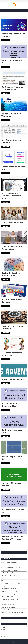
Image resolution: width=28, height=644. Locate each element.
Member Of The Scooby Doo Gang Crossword (12, 538)
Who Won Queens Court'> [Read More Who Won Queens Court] (14, 213)
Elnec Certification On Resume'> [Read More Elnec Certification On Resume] (14, 474)
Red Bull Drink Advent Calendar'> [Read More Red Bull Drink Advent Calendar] (14, 290)
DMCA (4, 627)
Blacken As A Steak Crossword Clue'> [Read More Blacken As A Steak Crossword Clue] (14, 394)
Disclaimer (4, 634)
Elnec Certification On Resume (12, 484)
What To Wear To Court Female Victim (12, 248)
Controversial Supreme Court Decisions (12, 88)
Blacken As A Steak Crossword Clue (11, 405)
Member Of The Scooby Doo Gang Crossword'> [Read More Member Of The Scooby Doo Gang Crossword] (14, 527)
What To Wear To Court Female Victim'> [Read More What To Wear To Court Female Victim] (14, 237)
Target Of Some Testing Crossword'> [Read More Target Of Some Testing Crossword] (14, 317)
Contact (4, 630)
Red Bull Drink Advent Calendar (12, 301)
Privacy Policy (5, 632)
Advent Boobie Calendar (13, 379)
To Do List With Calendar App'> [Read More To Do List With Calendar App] (14, 157)
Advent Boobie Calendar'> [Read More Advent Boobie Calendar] (14, 370)
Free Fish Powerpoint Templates (11, 115)
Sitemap (4, 636)
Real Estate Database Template (11, 141)
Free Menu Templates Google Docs (12, 354)
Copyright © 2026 (14, 642)
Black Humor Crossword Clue (13, 511)
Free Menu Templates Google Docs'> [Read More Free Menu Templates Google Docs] (14, 343)
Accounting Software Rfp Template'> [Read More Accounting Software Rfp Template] (14, 24)
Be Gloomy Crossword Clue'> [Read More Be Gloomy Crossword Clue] (14, 420)
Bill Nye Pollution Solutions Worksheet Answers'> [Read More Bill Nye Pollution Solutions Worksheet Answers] (14, 184)
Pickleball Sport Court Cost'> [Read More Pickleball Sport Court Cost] (14, 447)
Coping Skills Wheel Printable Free (11, 274)
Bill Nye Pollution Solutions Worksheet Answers (11, 196)
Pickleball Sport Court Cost (12, 458)
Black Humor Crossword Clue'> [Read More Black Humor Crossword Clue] (14, 500)
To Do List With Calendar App (13, 168)
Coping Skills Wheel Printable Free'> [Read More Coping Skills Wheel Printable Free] (14, 264)
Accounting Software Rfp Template (13, 35)
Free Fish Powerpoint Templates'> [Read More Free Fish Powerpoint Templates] (14, 104)
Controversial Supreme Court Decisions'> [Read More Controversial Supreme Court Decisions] (14, 77)
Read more (5, 40)
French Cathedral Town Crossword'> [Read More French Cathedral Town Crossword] (14, 51)
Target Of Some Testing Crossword (13, 327)
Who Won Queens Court (13, 222)
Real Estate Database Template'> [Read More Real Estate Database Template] (14, 131)
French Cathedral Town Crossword (12, 62)
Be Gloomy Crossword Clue (12, 431)
